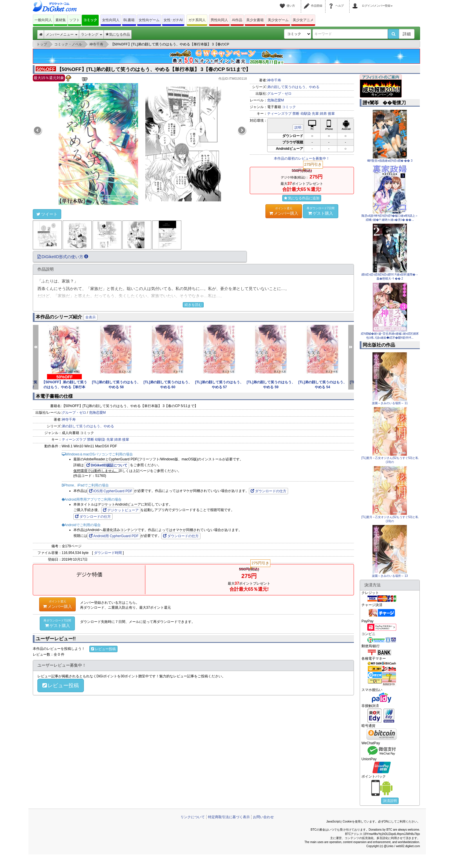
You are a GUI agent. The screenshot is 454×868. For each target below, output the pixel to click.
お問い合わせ (263, 817)
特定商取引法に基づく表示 (229, 817)
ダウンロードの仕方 (268, 491)
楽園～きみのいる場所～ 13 (390, 576)
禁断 (296, 114)
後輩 (331, 114)
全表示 (91, 317)
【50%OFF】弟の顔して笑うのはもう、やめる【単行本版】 (64, 387)
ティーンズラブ (279, 114)
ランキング (92, 34)
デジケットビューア (121, 510)
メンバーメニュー (62, 34)
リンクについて (193, 817)
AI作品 (237, 20)
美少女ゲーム (278, 20)
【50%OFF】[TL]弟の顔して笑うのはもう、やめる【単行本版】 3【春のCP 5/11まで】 (143, 69)
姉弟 (323, 114)
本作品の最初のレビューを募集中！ (302, 158)
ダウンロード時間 (108, 553)
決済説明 (390, 801)
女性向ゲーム (149, 20)
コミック (90, 20)
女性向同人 (111, 20)
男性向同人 (219, 20)
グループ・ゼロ (279, 94)
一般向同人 (43, 20)
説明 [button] (298, 127)
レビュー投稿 (103, 649)
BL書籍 (129, 20)
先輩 (315, 114)
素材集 (61, 20)
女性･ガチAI (173, 20)
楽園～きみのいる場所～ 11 (390, 403)
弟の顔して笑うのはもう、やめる (293, 87)
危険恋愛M (276, 100)
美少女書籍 (255, 20)
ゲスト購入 (321, 211)
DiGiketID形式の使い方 (63, 257)
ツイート (47, 214)
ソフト (75, 20)
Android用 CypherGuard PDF (114, 536)
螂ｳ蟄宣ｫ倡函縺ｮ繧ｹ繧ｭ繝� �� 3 (390, 161)
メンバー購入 (284, 211)
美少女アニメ (303, 20)
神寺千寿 (274, 80)
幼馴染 (306, 114)
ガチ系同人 (197, 20)
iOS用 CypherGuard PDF (111, 491)
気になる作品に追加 (302, 198)
